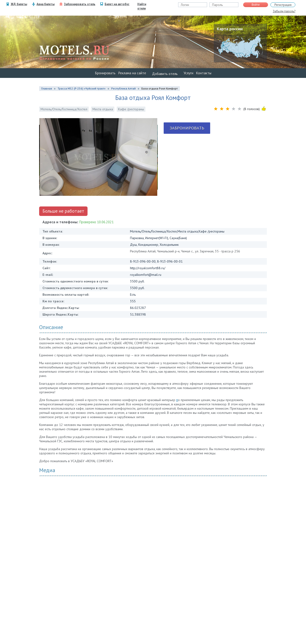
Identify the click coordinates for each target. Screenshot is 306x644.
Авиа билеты (46, 4)
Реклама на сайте (132, 73)
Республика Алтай (123, 88)
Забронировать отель (80, 4)
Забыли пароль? (284, 11)
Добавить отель (165, 74)
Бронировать (105, 73)
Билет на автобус (117, 4)
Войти (256, 5)
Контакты (204, 73)
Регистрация (283, 5)
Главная (47, 88)
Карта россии (230, 29)
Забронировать (187, 128)
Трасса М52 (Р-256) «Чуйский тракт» (82, 88)
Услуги (188, 73)
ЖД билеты (19, 4)
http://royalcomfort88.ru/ (148, 268)
